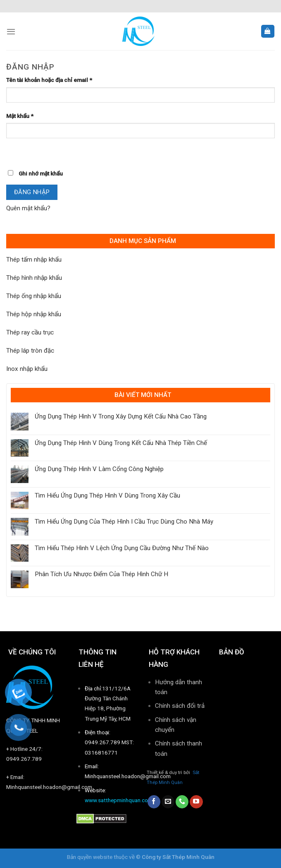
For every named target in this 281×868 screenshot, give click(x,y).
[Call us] (182, 802)
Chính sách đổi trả (180, 706)
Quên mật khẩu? (28, 208)
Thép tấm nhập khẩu (34, 260)
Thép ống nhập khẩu (34, 296)
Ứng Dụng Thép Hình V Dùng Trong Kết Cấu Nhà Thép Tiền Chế (121, 443)
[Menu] (11, 31)
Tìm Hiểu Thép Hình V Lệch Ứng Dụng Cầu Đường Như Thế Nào (122, 548)
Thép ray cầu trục (30, 332)
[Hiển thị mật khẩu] (14, 152)
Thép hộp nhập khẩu (34, 314)
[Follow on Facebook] (154, 802)
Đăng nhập (32, 192)
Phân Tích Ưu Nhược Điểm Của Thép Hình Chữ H (101, 574)
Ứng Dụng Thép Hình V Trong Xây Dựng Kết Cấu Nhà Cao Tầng (121, 416)
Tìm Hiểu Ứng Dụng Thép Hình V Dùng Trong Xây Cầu (107, 495)
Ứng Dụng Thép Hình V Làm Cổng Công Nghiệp (99, 469)
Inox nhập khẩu (27, 369)
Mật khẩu (20, 116)
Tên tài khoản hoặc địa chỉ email (49, 80)
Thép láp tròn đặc (30, 351)
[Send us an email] (168, 802)
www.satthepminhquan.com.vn (122, 800)
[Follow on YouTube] (196, 802)
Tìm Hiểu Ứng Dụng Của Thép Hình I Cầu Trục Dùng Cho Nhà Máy (124, 522)
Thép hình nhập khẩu (34, 278)
